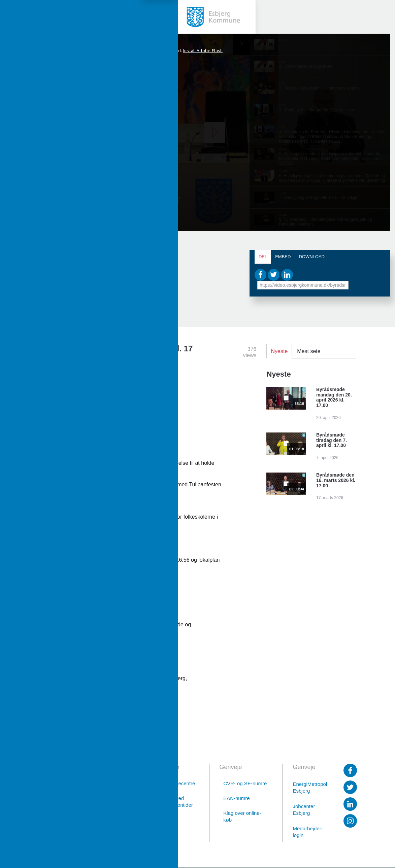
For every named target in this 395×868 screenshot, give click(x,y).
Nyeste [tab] (279, 351)
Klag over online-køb (242, 816)
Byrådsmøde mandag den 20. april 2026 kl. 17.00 (334, 397)
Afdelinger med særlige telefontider (171, 802)
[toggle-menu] (17, 17)
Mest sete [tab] (309, 351)
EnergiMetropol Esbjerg (309, 787)
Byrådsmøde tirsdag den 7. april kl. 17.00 (332, 440)
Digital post (100, 833)
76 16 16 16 (100, 816)
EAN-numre (236, 798)
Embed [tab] (283, 257)
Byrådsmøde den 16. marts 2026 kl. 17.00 (336, 480)
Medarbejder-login (308, 832)
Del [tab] (263, 257)
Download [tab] (312, 257)
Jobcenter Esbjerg (304, 810)
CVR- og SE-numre (245, 783)
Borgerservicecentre (172, 783)
